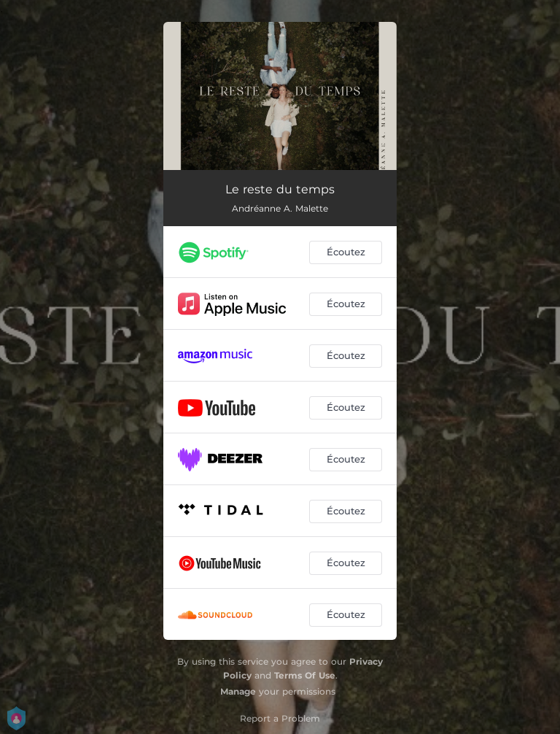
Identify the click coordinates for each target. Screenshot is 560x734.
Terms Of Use (305, 675)
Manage (238, 691)
